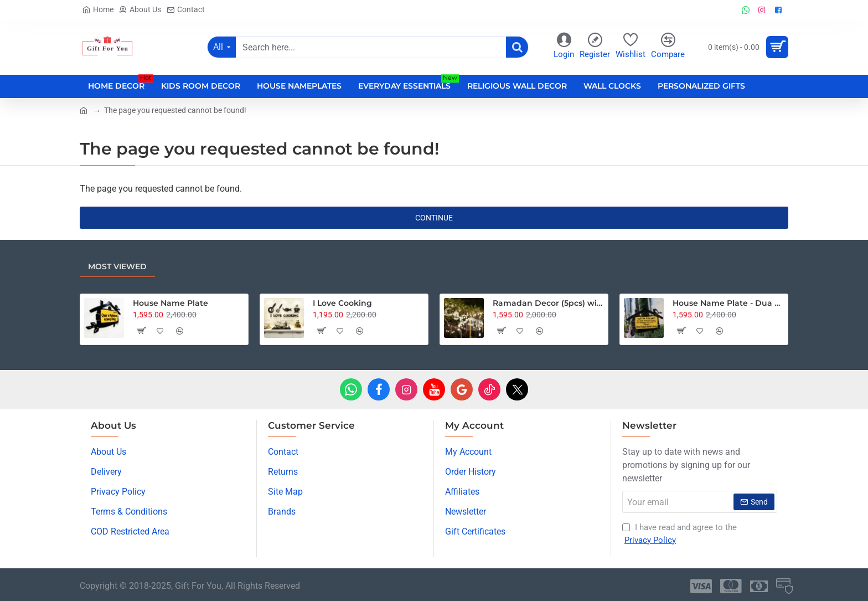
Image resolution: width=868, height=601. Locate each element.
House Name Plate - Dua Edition (728, 303)
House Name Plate (170, 303)
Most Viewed (117, 266)
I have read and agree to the (680, 534)
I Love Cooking (342, 303)
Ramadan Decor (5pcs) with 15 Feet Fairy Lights (548, 303)
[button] (141, 331)
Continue (434, 218)
